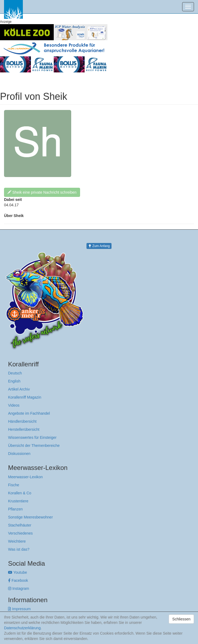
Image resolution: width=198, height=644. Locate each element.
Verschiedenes (20, 533)
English (14, 381)
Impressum (19, 609)
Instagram (19, 588)
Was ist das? (19, 549)
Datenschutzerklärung (22, 628)
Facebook (18, 580)
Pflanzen (15, 509)
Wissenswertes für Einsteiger (32, 437)
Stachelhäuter (20, 525)
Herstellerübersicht (24, 429)
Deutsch (15, 373)
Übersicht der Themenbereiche (34, 446)
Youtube (18, 572)
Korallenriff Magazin (25, 397)
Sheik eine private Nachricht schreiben (42, 192)
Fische (14, 485)
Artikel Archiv (19, 389)
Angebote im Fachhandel (29, 413)
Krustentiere (18, 501)
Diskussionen (19, 454)
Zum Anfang (99, 246)
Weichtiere (17, 541)
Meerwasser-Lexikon (25, 477)
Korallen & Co (20, 493)
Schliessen (181, 619)
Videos (14, 405)
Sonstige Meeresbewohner (30, 517)
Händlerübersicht (22, 421)
